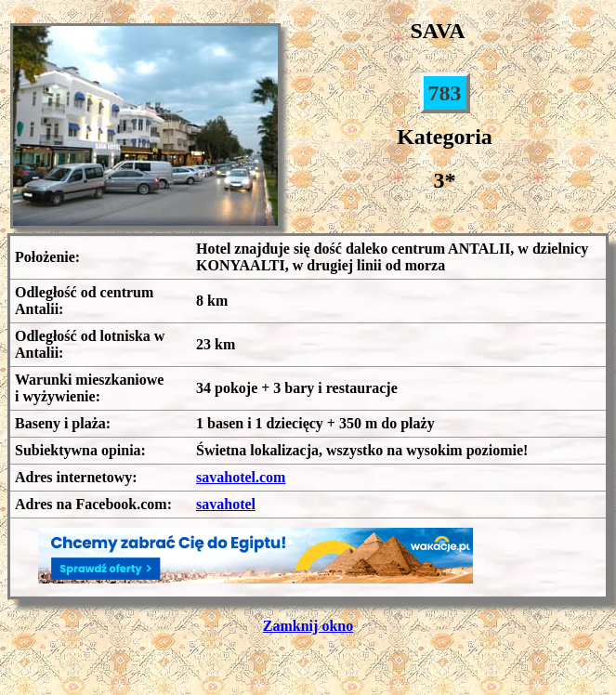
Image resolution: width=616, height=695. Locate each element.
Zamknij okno (308, 626)
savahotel (226, 504)
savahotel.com (241, 477)
